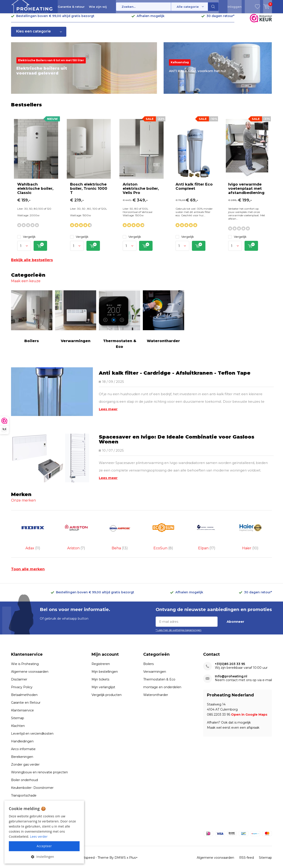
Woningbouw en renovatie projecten (39, 764)
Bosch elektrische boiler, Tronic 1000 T (89, 192)
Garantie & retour (71, 7)
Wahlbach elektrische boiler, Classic (35, 192)
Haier (250, 531)
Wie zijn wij (98, 7)
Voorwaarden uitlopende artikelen (37, 795)
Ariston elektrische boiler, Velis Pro (141, 192)
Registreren (101, 655)
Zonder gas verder (25, 756)
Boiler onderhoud (24, 771)
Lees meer (108, 412)
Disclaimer (19, 671)
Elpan (207, 531)
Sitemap (18, 709)
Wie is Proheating (25, 655)
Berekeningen (22, 748)
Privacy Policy (22, 678)
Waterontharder (163, 320)
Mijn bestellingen (105, 663)
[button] (44, 857)
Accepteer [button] (44, 846)
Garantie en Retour (26, 694)
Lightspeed (86, 849)
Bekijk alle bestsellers (32, 263)
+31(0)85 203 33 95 (230, 655)
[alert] (44, 832)
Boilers (32, 320)
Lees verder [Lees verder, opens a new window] (39, 836)
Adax (33, 531)
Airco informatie (23, 740)
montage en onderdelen (162, 678)
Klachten (18, 717)
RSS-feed (247, 849)
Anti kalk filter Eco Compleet (194, 190)
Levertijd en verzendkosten (32, 725)
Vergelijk (26, 240)
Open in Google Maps (249, 706)
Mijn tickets (100, 671)
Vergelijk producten (107, 686)
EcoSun (163, 531)
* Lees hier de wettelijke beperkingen (179, 621)
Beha (120, 531)
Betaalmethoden (24, 686)
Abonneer (235, 613)
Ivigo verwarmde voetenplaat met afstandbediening (246, 192)
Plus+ (133, 849)
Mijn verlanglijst (103, 678)
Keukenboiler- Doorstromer (32, 779)
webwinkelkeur (172, 864)
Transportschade (24, 787)
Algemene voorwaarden (30, 663)
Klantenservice (22, 702)
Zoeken (213, 7)
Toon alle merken (28, 560)
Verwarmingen (76, 320)
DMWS (120, 849)
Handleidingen (22, 733)
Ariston (76, 531)
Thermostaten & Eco (120, 322)
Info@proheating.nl (231, 668)
